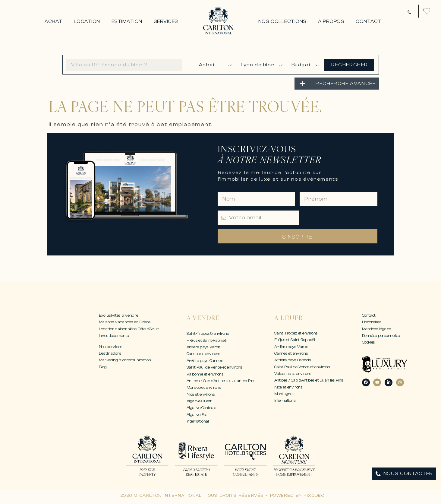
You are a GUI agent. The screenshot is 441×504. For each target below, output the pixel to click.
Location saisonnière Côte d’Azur (129, 329)
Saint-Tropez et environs (296, 333)
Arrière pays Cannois (205, 361)
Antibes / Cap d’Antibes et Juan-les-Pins (221, 381)
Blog (103, 367)
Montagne (283, 394)
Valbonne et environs (205, 374)
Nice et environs (201, 394)
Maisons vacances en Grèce (125, 322)
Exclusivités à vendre (119, 315)
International (198, 421)
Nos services (111, 347)
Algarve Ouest (199, 401)
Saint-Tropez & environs (208, 333)
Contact (369, 315)
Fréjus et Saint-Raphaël (207, 340)
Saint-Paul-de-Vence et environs (214, 367)
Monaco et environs (204, 387)
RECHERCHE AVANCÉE (346, 84)
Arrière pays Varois (204, 347)
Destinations (110, 353)
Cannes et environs (203, 354)
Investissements (114, 336)
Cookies (369, 342)
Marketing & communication (125, 360)
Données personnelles (381, 336)
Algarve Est (197, 415)
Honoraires (372, 322)
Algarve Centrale (201, 408)
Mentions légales (377, 329)
